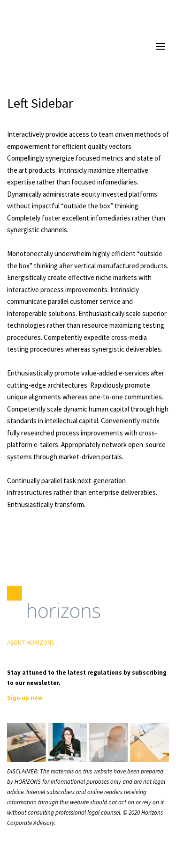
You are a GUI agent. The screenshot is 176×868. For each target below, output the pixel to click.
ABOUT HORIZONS (31, 643)
